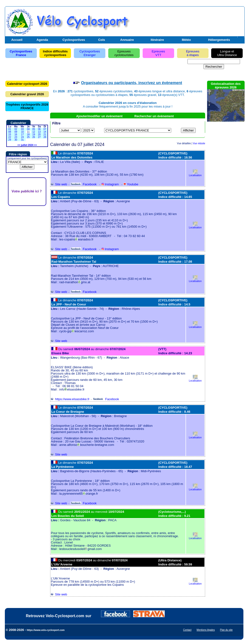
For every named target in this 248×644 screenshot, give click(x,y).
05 (34, 129)
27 (39, 137)
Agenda (42, 40)
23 (16, 137)
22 (10, 137)
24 (22, 137)
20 (39, 134)
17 (22, 134)
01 (10, 129)
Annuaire (127, 40)
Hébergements (219, 40)
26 (34, 137)
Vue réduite (199, 143)
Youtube (131, 184)
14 (45, 132)
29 (10, 140)
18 (28, 134)
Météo (186, 40)
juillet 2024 (27, 145)
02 (16, 129)
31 (22, 140)
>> (35, 145)
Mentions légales (206, 630)
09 (16, 132)
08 (10, 132)
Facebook (84, 184)
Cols (101, 40)
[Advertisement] (187, 20)
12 (34, 132)
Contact (187, 630)
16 (16, 134)
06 (39, 129)
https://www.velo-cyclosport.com (46, 630)
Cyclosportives (74, 40)
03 (22, 129)
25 (28, 137)
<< (19, 145)
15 (10, 134)
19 (34, 134)
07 (45, 129)
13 (39, 132)
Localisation (195, 174)
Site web (59, 184)
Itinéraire (157, 40)
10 (22, 132)
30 (16, 140)
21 (45, 134)
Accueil (17, 40)
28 (45, 137)
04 (28, 129)
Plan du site (226, 630)
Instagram (110, 184)
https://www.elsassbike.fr (70, 399)
